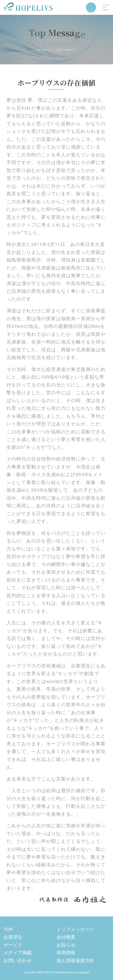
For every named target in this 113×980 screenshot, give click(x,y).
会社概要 (66, 937)
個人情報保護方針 (75, 961)
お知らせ (66, 945)
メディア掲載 (18, 953)
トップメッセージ (75, 929)
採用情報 (66, 953)
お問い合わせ (18, 961)
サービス (13, 945)
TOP (8, 929)
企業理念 (13, 937)
